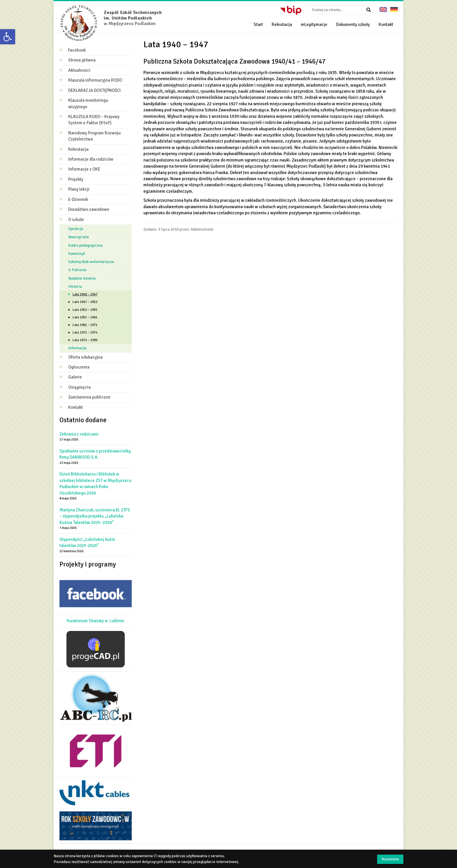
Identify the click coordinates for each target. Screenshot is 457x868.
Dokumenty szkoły (353, 24)
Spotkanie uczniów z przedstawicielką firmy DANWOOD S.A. (95, 454)
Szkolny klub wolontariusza (91, 262)
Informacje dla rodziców (91, 159)
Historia (75, 286)
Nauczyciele (79, 237)
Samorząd (77, 254)
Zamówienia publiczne (89, 397)
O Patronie (77, 270)
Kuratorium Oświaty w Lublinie (96, 621)
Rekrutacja (282, 24)
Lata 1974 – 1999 (85, 340)
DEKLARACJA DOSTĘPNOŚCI (94, 90)
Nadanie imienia (82, 278)
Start (258, 24)
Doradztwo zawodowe (89, 209)
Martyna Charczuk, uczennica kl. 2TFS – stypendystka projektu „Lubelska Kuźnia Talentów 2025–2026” (95, 516)
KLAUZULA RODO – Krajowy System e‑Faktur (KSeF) (94, 120)
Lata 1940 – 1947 (85, 294)
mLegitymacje (314, 24)
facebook (77, 50)
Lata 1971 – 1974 (85, 333)
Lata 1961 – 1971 (85, 325)
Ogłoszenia (79, 367)
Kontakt (386, 24)
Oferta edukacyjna (85, 357)
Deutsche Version (394, 7)
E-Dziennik (78, 199)
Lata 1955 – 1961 (85, 317)
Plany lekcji (79, 189)
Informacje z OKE (84, 169)
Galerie (75, 377)
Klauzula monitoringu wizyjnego (88, 103)
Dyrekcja (76, 229)
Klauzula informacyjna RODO (95, 80)
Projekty (76, 179)
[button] (8, 37)
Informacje (77, 348)
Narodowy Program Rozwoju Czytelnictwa (94, 136)
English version (383, 7)
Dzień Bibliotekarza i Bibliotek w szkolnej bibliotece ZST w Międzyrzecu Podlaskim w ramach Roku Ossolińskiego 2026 (95, 483)
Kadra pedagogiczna (85, 245)
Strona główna (82, 60)
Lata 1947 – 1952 (85, 302)
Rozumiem (390, 859)
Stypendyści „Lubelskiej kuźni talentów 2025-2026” (87, 542)
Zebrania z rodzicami (79, 434)
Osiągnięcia (79, 387)
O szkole (76, 220)
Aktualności (79, 70)
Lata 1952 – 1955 (85, 310)
